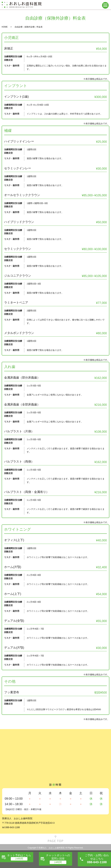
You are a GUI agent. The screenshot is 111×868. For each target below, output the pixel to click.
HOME (5, 27)
